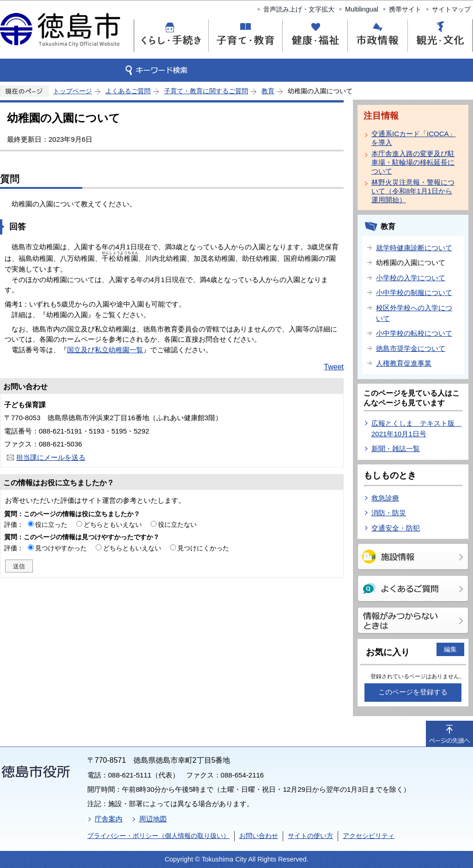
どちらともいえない (113, 524)
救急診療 (385, 498)
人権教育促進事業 (404, 363)
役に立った (51, 524)
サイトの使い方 (310, 836)
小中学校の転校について (414, 333)
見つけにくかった (203, 548)
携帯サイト (405, 9)
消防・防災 (389, 513)
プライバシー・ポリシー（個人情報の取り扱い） (158, 836)
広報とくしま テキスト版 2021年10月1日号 (416, 428)
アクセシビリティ (369, 836)
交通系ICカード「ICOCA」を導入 (414, 138)
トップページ (73, 91)
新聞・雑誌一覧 (396, 449)
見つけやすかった (61, 548)
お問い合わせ (259, 836)
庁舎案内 (109, 819)
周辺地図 (153, 819)
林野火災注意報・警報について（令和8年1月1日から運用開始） (413, 191)
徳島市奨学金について (411, 348)
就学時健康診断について (414, 248)
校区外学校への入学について (414, 313)
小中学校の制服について (414, 292)
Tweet (334, 367)
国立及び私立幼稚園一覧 (105, 350)
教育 (268, 91)
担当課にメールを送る (51, 457)
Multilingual (362, 9)
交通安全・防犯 (396, 528)
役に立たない (177, 524)
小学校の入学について (411, 278)
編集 (450, 649)
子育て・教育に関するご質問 (206, 91)
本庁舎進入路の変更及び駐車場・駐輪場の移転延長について (413, 162)
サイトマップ (451, 9)
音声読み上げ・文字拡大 (299, 9)
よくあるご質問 (128, 91)
